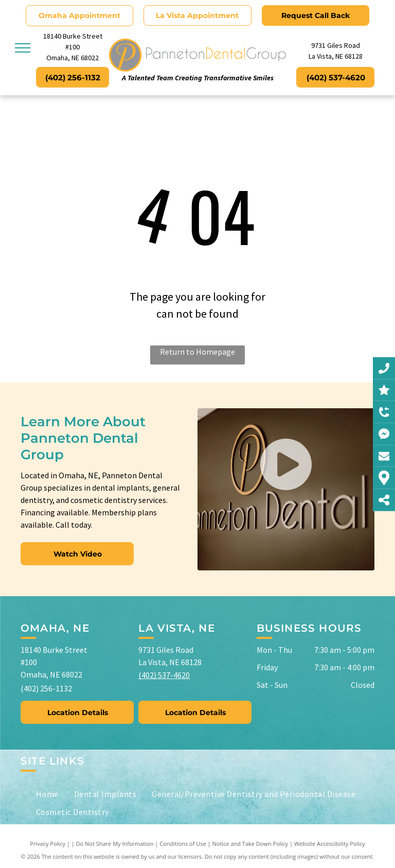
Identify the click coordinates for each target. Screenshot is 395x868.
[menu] (23, 48)
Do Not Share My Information (115, 844)
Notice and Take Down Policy (250, 844)
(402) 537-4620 (164, 675)
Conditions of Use (183, 844)
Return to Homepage (197, 352)
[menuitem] (47, 794)
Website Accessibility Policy (330, 844)
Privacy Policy (48, 844)
